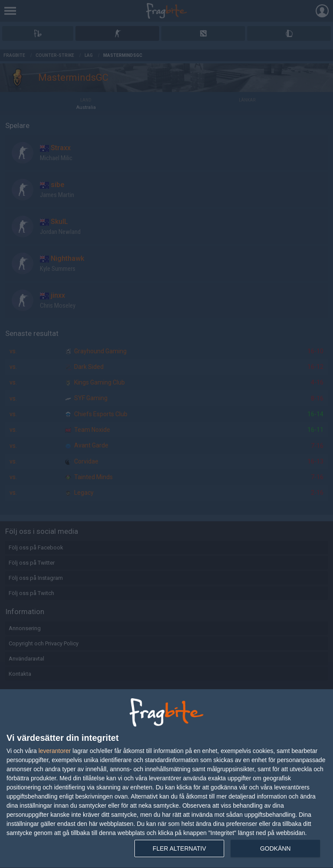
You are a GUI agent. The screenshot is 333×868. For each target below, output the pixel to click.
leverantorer (55, 751)
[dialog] (166, 779)
